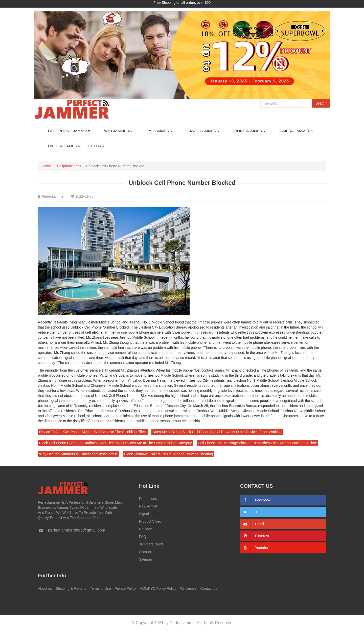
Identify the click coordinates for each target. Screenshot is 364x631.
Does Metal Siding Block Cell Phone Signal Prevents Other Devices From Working (217, 432)
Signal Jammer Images (157, 514)
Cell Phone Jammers (70, 131)
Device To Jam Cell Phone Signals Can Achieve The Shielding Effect (93, 432)
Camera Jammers (295, 131)
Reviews (146, 529)
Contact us (209, 588)
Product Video (150, 521)
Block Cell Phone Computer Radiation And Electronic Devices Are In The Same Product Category (116, 443)
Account (145, 552)
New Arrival (148, 506)
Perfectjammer (53, 196)
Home (46, 166)
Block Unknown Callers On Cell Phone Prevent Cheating (168, 454)
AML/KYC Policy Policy (158, 588)
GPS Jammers (158, 131)
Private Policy (125, 588)
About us (45, 588)
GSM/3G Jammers (202, 131)
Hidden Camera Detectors (76, 146)
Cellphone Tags (69, 166)
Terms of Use (100, 588)
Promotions (148, 499)
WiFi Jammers (118, 131)
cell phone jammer (100, 332)
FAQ (143, 537)
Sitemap (145, 559)
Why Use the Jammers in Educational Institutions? (79, 454)
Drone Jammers (248, 131)
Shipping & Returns (71, 588)
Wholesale (188, 588)
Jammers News (151, 544)
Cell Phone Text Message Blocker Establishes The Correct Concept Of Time (257, 443)
